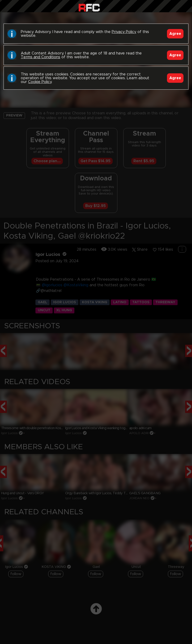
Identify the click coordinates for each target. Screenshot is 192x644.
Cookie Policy (40, 82)
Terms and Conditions (41, 57)
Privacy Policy (124, 32)
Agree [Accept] (175, 34)
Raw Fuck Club (89, 7)
